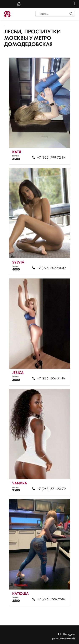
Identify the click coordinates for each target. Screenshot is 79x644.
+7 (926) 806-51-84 (52, 379)
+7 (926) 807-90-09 (52, 268)
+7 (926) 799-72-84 (52, 158)
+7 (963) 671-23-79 (52, 489)
